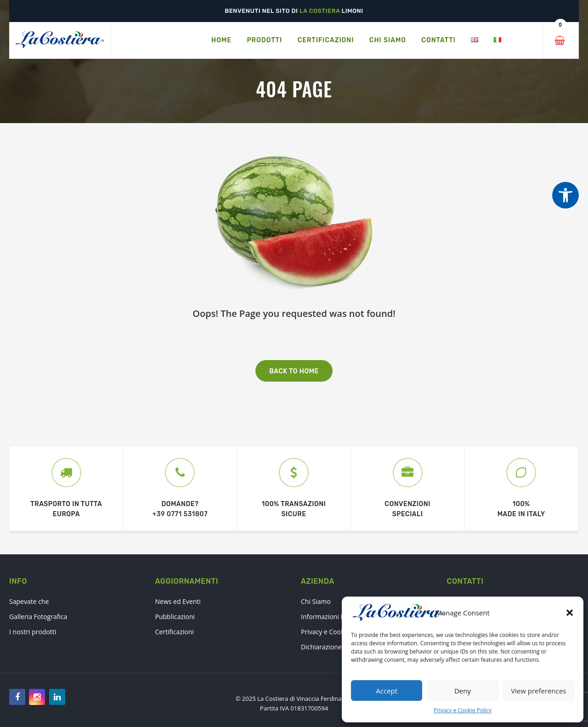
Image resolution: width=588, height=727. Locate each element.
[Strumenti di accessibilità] (565, 195)
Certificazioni (175, 632)
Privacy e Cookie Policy (463, 710)
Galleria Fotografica (38, 617)
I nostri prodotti (33, 632)
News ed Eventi (178, 601)
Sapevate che (29, 601)
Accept (387, 691)
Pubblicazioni (175, 617)
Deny (463, 691)
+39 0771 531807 (180, 514)
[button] (570, 613)
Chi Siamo (316, 601)
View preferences (538, 691)
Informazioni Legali (329, 617)
